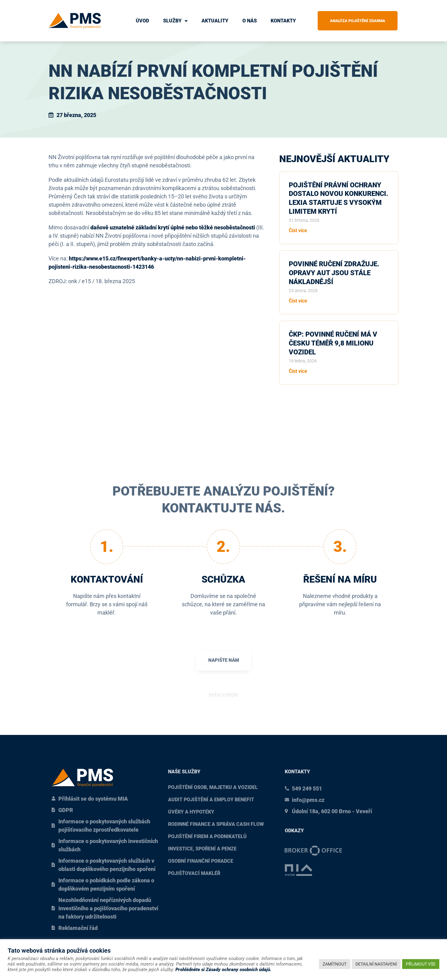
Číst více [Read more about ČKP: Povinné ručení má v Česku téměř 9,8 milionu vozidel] (298, 371)
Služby (175, 21)
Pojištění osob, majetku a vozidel (213, 787)
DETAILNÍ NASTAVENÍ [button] (376, 964)
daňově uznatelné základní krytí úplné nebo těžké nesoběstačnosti (173, 227)
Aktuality (215, 21)
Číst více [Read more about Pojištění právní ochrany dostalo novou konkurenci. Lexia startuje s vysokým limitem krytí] (298, 230)
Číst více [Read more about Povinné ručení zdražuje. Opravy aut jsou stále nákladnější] (298, 301)
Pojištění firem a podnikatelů (207, 836)
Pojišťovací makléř (194, 873)
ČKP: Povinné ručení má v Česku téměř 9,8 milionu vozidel (333, 343)
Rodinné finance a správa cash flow (216, 824)
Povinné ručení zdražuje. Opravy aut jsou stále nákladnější (334, 273)
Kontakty (283, 21)
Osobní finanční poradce (201, 861)
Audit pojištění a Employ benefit (211, 800)
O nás (250, 21)
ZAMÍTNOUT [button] (335, 964)
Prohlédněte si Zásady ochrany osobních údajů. (223, 970)
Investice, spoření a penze (202, 849)
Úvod (142, 21)
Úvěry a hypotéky (191, 812)
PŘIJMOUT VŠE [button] (421, 964)
